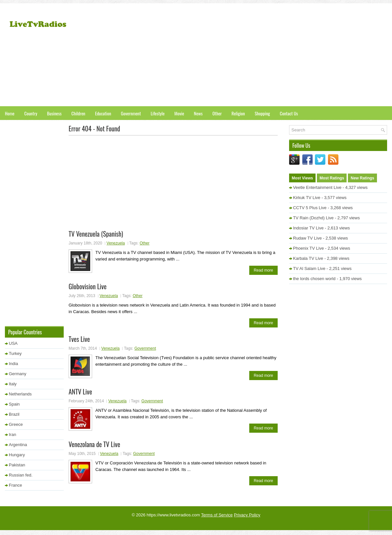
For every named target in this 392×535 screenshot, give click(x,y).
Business (54, 113)
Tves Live (79, 339)
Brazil (14, 414)
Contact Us (289, 113)
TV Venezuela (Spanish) (96, 234)
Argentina (18, 445)
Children (78, 113)
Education (103, 113)
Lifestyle (158, 113)
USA (13, 343)
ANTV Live (80, 392)
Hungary (17, 455)
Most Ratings (332, 178)
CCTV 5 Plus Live (310, 208)
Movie (179, 113)
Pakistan (17, 465)
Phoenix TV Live (308, 248)
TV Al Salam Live (309, 268)
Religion (238, 113)
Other (217, 113)
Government (131, 113)
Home (10, 113)
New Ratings (362, 178)
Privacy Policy (247, 515)
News (198, 113)
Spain (14, 404)
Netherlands (20, 394)
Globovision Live (88, 286)
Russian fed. (21, 475)
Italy (13, 384)
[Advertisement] (294, 56)
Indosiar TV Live (308, 228)
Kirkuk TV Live (307, 198)
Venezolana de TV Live (94, 444)
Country (31, 113)
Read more (263, 270)
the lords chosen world (314, 279)
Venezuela (116, 243)
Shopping (262, 113)
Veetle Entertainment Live (317, 187)
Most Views (302, 178)
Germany (17, 374)
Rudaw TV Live (307, 238)
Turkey (15, 353)
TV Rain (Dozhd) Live (313, 218)
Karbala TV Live (308, 258)
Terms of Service (217, 515)
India (13, 364)
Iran (12, 435)
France (15, 485)
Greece (16, 424)
